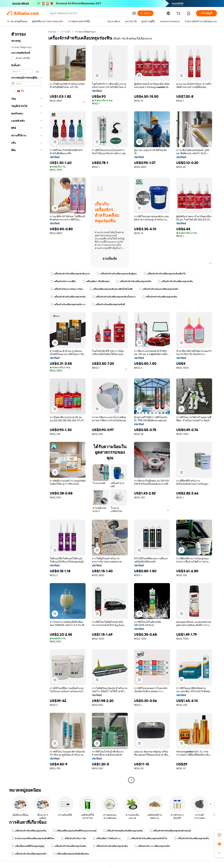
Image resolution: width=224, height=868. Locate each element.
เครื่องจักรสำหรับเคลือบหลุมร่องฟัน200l (70, 274)
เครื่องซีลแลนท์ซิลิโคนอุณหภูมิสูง (28, 846)
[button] (134, 13)
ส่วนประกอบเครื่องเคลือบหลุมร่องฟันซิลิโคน (33, 838)
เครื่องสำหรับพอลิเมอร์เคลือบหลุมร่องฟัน (123, 831)
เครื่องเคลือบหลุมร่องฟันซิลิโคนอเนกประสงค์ (75, 831)
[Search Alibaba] (90, 13)
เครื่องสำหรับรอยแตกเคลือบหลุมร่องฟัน (159, 289)
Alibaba (52, 32)
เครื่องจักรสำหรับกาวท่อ (73, 838)
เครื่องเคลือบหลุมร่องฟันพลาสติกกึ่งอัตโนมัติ (111, 289)
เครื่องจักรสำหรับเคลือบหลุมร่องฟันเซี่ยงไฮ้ (164, 274)
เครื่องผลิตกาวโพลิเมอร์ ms (107, 838)
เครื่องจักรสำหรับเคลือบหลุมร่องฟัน (134, 281)
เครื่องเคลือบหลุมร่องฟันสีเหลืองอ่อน (71, 854)
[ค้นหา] (145, 13)
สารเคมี (66, 32)
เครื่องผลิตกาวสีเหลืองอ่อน (96, 281)
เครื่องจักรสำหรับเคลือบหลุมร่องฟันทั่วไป (147, 838)
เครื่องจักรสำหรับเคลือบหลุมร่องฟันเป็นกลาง (114, 297)
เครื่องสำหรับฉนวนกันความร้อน (67, 289)
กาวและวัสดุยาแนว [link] (85, 32)
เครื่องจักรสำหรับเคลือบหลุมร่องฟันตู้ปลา (117, 274)
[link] (219, 835)
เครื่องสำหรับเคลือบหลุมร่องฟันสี (108, 304)
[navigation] (27, 406)
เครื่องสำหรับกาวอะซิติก (63, 281)
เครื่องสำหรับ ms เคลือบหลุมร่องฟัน (152, 846)
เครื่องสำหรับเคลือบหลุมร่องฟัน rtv (68, 304)
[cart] (179, 14)
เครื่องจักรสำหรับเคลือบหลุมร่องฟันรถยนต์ (170, 831)
